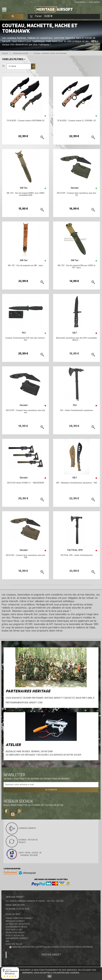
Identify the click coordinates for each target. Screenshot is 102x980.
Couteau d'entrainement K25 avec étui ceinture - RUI (25, 339)
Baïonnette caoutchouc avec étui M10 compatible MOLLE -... (76, 339)
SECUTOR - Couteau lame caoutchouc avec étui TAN (25, 556)
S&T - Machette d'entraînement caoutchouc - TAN (76, 483)
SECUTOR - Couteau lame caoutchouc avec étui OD (76, 194)
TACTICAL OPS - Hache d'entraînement (76, 555)
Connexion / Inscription (87, 2)
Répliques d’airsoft (15, 921)
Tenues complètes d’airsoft (19, 918)
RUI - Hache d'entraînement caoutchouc (77, 410)
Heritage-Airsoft (51, 955)
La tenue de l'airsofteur (18, 924)
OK (50, 976)
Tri (3, 66)
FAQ (7, 941)
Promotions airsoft (15, 933)
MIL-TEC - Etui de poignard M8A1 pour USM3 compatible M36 (25, 194)
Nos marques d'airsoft (17, 938)
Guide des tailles (14, 944)
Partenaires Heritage (28, 691)
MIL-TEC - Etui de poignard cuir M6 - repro (25, 266)
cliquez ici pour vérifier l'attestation (76, 947)
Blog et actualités (15, 936)
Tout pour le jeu (14, 930)
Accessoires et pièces (16, 927)
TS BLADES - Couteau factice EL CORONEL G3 (76, 121)
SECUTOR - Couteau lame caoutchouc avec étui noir (25, 412)
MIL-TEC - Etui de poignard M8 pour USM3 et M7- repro (76, 267)
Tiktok (13, 813)
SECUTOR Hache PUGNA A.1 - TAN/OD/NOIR (26, 483)
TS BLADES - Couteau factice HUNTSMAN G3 (26, 121)
